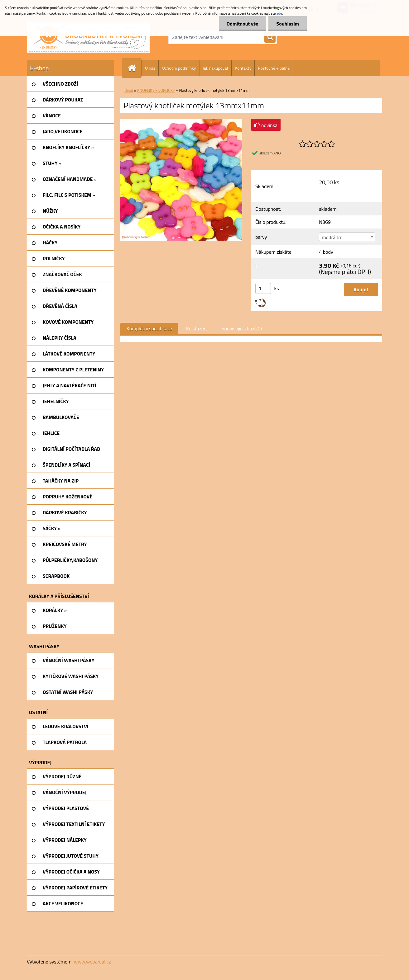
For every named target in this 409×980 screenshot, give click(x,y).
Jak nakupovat (216, 68)
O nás (150, 68)
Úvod (129, 90)
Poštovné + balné (274, 68)
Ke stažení (197, 328)
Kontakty (243, 68)
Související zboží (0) (242, 328)
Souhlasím (288, 24)
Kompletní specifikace (149, 328)
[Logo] (89, 37)
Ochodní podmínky (179, 68)
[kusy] (263, 288)
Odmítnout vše (243, 24)
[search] (270, 37)
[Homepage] (134, 68)
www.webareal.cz (92, 962)
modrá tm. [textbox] (333, 237)
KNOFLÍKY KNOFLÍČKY (156, 90)
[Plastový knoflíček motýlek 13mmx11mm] (181, 121)
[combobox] (347, 237)
